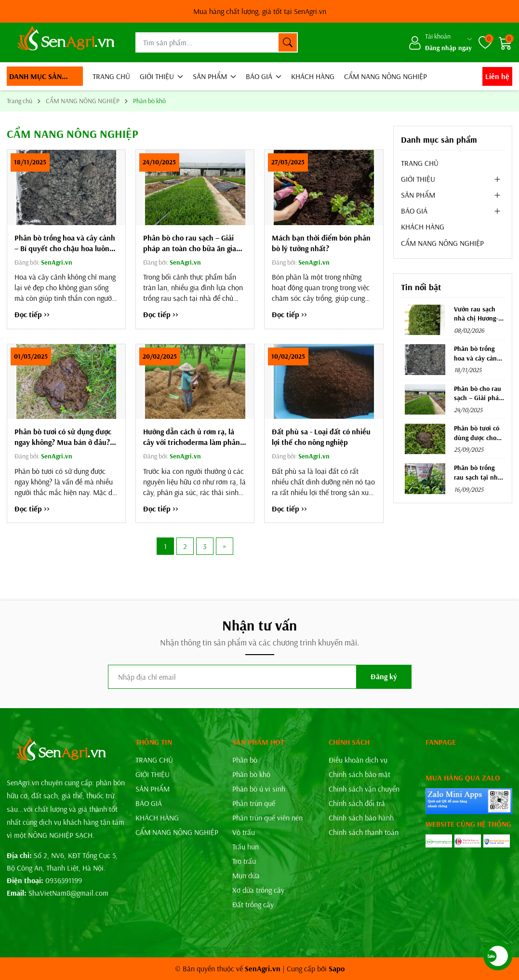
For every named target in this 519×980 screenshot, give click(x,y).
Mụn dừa (246, 875)
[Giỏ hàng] (506, 43)
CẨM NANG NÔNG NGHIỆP (386, 76)
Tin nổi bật (421, 287)
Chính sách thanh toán (364, 832)
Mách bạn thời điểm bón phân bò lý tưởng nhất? (321, 243)
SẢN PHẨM (214, 76)
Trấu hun (246, 846)
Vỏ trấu (244, 832)
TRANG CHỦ (111, 76)
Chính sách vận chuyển (364, 789)
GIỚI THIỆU (161, 76)
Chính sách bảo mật (359, 774)
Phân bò (245, 760)
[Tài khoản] (440, 42)
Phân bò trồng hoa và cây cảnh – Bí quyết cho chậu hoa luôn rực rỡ (65, 243)
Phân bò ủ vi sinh (259, 789)
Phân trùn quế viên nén (267, 818)
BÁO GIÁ (264, 76)
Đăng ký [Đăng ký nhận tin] (384, 676)
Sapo (337, 968)
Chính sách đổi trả (357, 803)
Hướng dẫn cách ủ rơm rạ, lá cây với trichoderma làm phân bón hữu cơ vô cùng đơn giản (192, 437)
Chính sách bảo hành (361, 818)
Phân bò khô (251, 774)
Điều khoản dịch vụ (358, 760)
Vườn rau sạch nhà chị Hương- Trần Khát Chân (477, 318)
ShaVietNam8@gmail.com (68, 893)
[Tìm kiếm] (288, 42)
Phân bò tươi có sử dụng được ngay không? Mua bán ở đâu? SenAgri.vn (63, 437)
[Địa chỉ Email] (260, 677)
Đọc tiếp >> (32, 314)
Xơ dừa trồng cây (258, 890)
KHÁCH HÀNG (313, 76)
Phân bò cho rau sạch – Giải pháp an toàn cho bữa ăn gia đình (190, 243)
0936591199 (64, 880)
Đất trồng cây (253, 904)
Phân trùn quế (254, 803)
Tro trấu (244, 861)
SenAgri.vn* (260, 11)
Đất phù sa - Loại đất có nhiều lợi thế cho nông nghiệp (321, 437)
